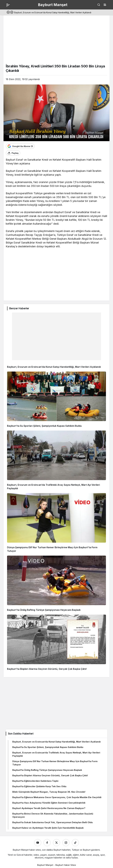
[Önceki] (8, 13)
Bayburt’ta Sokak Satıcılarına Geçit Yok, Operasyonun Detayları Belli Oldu (53, 822)
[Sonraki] (12, 13)
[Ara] (99, 5)
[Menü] (8, 5)
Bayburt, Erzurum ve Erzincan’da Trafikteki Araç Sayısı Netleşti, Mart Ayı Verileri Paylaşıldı (56, 754)
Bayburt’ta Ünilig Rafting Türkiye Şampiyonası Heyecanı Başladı (44, 610)
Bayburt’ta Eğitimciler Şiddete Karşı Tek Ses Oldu (39, 786)
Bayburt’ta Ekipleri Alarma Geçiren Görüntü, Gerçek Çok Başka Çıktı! (47, 669)
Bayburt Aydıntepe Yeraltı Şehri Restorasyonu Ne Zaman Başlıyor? (49, 808)
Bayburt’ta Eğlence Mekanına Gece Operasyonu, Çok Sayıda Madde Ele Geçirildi (57, 797)
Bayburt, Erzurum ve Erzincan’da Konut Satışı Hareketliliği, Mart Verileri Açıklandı (54, 367)
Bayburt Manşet (53, 5)
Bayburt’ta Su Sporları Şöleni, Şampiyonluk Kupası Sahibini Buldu (44, 426)
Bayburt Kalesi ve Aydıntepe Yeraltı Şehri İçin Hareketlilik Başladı (48, 828)
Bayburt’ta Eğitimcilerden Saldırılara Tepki (35, 781)
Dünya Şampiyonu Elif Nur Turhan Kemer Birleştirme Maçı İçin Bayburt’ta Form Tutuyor (55, 763)
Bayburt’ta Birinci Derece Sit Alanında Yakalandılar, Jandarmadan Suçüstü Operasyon (53, 815)
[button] (105, 5)
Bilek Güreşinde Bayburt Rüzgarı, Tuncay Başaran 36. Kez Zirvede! (49, 792)
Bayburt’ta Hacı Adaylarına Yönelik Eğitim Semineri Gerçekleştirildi (49, 803)
